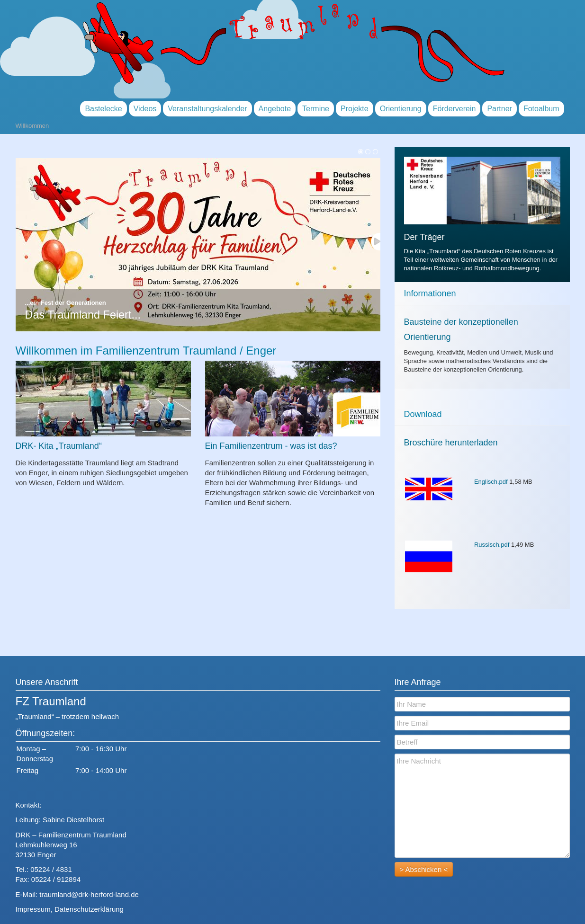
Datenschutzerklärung (89, 909)
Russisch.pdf (492, 545)
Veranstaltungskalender (207, 109)
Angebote (275, 109)
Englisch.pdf (491, 482)
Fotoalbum (541, 109)
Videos (145, 109)
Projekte (355, 109)
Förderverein (454, 109)
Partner (499, 109)
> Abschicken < (424, 869)
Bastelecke (103, 109)
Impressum (33, 909)
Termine (316, 109)
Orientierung (401, 109)
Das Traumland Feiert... (83, 315)
